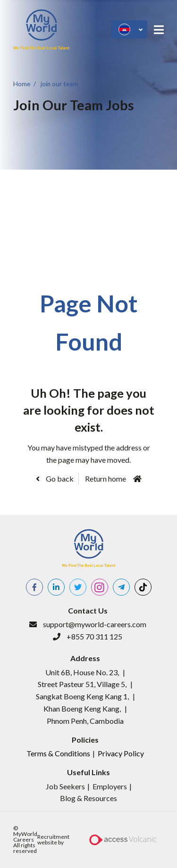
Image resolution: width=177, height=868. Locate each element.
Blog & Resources (88, 798)
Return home (105, 479)
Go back (59, 479)
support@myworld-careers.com (95, 624)
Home (22, 83)
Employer (108, 786)
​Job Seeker (64, 786)
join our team (59, 83)
